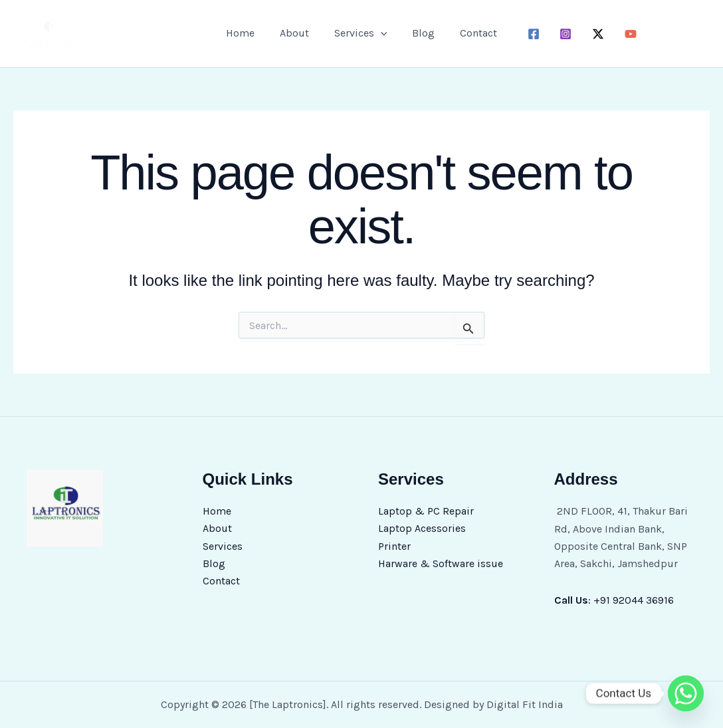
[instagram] (558, 34)
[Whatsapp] (686, 693)
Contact (470, 33)
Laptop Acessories (422, 529)
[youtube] (623, 34)
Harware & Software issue (441, 563)
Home (248, 33)
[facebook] (525, 34)
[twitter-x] (590, 34)
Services (361, 33)
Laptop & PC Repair (426, 511)
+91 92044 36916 (634, 600)
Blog (419, 33)
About (298, 33)
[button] (381, 33)
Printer (394, 546)
